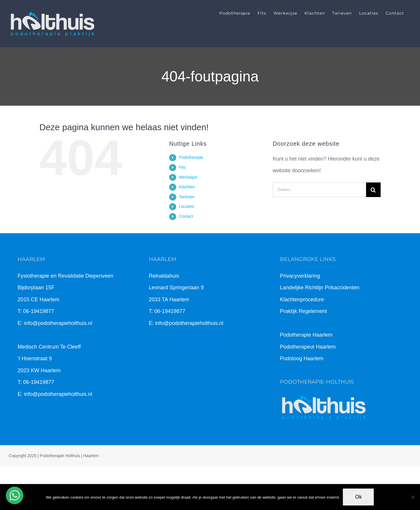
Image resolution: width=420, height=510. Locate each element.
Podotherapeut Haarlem (308, 347)
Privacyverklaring (300, 276)
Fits (182, 167)
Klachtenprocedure (302, 300)
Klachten (187, 187)
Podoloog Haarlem (302, 358)
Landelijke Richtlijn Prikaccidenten (320, 288)
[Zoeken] (373, 190)
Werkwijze (188, 177)
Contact (186, 216)
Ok (358, 497)
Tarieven (187, 197)
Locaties (187, 206)
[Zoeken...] (319, 190)
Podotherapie (191, 157)
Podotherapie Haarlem (306, 335)
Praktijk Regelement (303, 311)
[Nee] (413, 497)
